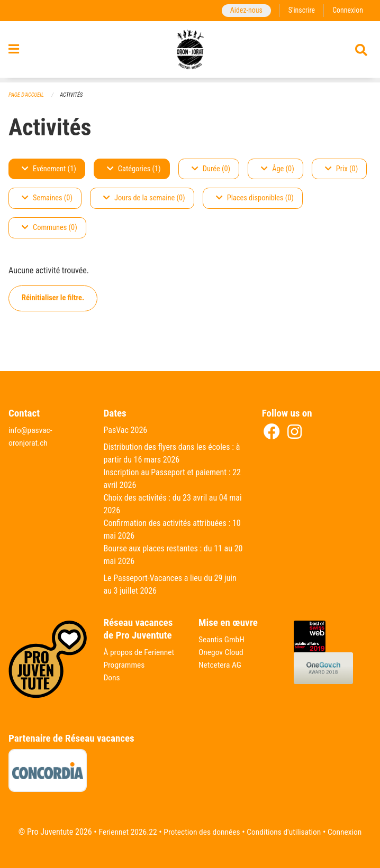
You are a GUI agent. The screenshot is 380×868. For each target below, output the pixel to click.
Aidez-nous (244, 10)
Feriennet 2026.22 (124, 832)
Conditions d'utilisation (286, 832)
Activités (73, 95)
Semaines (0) (47, 198)
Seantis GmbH (222, 639)
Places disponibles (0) (255, 198)
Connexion (347, 10)
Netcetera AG (221, 665)
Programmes (125, 665)
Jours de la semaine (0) (144, 198)
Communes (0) (49, 228)
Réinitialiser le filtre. (53, 298)
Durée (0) (211, 169)
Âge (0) (278, 169)
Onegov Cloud (222, 652)
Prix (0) (342, 169)
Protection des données (201, 832)
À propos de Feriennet (140, 652)
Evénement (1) (49, 169)
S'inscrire (300, 10)
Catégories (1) (134, 169)
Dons (112, 677)
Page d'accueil (27, 95)
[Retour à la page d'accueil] (190, 52)
